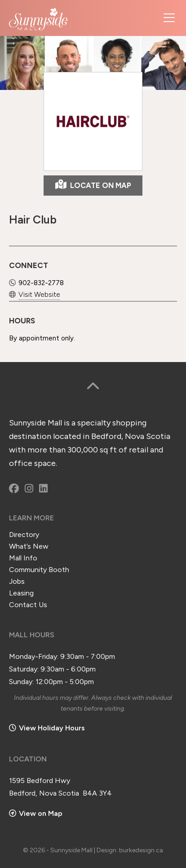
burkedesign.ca (141, 849)
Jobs (17, 580)
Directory (24, 533)
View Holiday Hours (52, 727)
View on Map (36, 812)
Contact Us (28, 603)
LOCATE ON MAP (93, 184)
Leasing (21, 592)
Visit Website (34, 294)
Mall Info (23, 557)
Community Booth (39, 568)
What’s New (29, 545)
